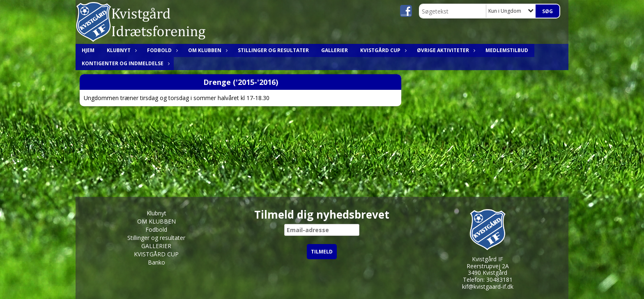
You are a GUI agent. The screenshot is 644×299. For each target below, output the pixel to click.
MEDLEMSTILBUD (507, 50)
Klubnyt (121, 50)
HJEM (88, 50)
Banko (156, 262)
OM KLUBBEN (207, 50)
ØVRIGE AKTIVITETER (445, 50)
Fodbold (161, 50)
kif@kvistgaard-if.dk (488, 286)
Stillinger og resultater (273, 50)
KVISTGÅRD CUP (382, 50)
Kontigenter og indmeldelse (125, 63)
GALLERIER (335, 50)
